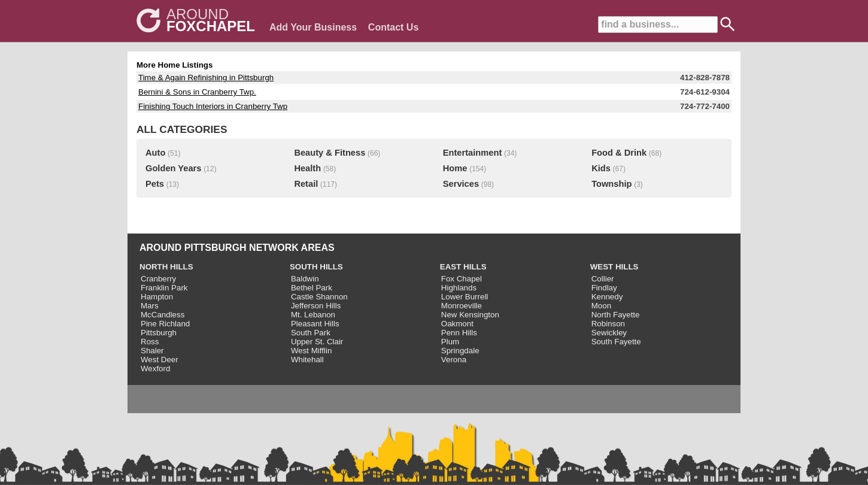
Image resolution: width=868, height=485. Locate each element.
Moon (601, 306)
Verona (454, 360)
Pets (155, 184)
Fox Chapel (462, 279)
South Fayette (616, 342)
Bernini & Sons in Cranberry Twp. (197, 92)
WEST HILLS (614, 267)
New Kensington (470, 315)
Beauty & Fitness (330, 153)
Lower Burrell (465, 297)
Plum (450, 342)
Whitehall (307, 360)
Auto (155, 153)
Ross (150, 342)
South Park (311, 333)
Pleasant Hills (315, 324)
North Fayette (616, 315)
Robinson (608, 324)
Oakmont (457, 324)
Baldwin (305, 279)
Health (307, 168)
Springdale (460, 351)
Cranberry (158, 279)
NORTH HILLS (166, 267)
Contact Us (393, 27)
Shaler (152, 351)
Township (611, 184)
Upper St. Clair (317, 342)
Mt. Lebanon (313, 315)
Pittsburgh (159, 333)
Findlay (604, 288)
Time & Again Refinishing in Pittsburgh (206, 78)
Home (455, 168)
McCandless (163, 315)
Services (461, 184)
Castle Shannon (319, 297)
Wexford (155, 369)
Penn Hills (459, 333)
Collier (603, 279)
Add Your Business (313, 27)
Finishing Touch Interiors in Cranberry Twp (213, 106)
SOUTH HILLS (316, 267)
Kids (601, 168)
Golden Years (173, 168)
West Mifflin (311, 351)
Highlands (459, 288)
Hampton (157, 297)
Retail (306, 184)
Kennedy (607, 297)
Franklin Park (164, 288)
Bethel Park (312, 288)
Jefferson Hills (316, 306)
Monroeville (462, 306)
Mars (150, 306)
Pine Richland (165, 324)
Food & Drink (619, 153)
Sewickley (609, 333)
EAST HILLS (463, 267)
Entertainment (473, 153)
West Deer (160, 360)
